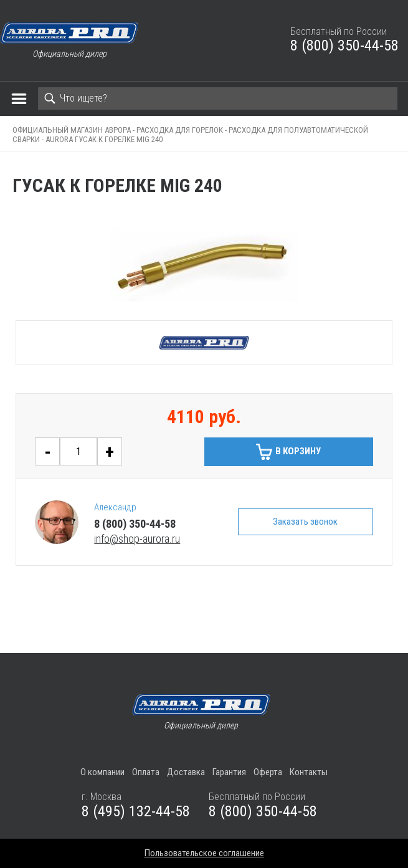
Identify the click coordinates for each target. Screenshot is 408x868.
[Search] (218, 98)
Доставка (186, 772)
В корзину (298, 451)
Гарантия (229, 772)
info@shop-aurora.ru (137, 539)
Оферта (268, 772)
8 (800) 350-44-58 (344, 45)
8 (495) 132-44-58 (136, 811)
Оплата (146, 772)
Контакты (309, 772)
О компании (102, 772)
